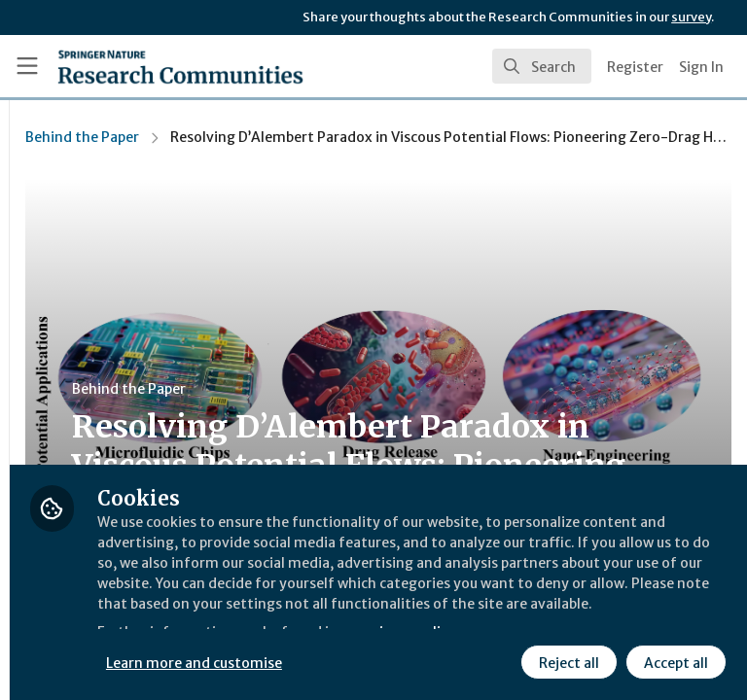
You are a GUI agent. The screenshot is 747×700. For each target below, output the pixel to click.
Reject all (394, 660)
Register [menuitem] (635, 67)
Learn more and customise (434, 617)
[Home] (180, 66)
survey (691, 17)
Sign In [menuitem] (701, 67)
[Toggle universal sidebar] (27, 66)
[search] (542, 66)
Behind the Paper (321, 137)
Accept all (501, 660)
